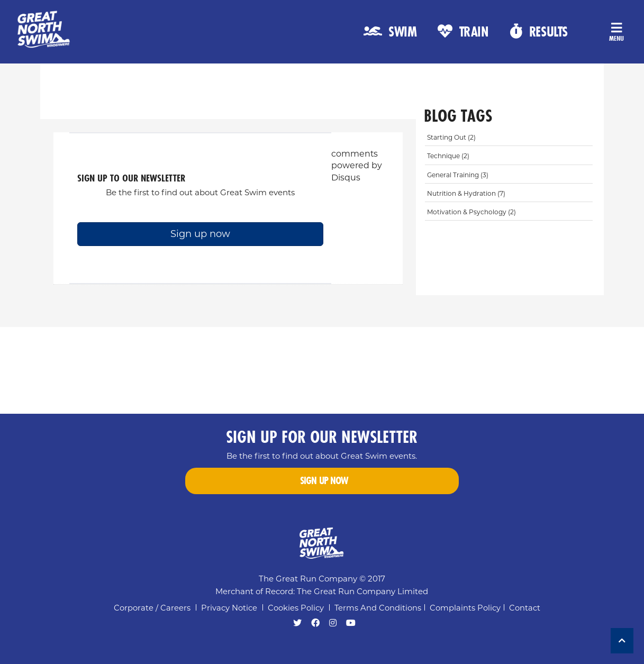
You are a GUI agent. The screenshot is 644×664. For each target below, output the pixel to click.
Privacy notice (229, 608)
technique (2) (448, 156)
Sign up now (200, 234)
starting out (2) (451, 137)
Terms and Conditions (378, 608)
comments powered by (357, 166)
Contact (525, 608)
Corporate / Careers (152, 608)
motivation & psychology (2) (471, 212)
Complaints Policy (465, 608)
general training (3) (458, 175)
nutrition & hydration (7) (466, 193)
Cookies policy (296, 608)
